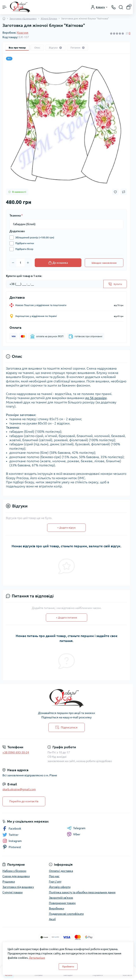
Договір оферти (60, 887)
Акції (52, 919)
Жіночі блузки (49, 18)
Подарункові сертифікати (66, 914)
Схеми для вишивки (16, 876)
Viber (74, 834)
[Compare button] (124, 192)
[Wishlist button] (115, 192)
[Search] (121, 7)
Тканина (16, 215)
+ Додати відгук (66, 528)
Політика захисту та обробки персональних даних (82, 892)
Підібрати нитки (24, 243)
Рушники (9, 882)
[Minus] (13, 263)
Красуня (23, 33)
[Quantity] (20, 263)
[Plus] (28, 263)
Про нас (54, 876)
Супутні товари (13, 892)
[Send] (115, 284)
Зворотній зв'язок (61, 898)
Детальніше (37, 958)
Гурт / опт (55, 882)
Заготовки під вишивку (23, 18)
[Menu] (5, 7)
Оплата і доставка (61, 871)
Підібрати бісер (23, 249)
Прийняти (68, 966)
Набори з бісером (14, 871)
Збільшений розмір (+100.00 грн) (34, 238)
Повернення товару (62, 903)
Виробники (57, 908)
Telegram (76, 828)
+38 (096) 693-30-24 (16, 752)
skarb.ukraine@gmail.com (19, 789)
